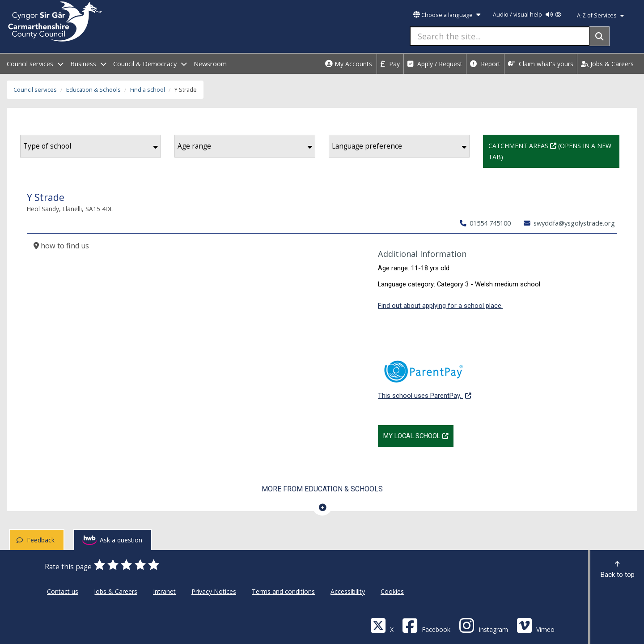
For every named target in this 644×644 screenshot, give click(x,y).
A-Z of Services (600, 15)
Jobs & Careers (607, 64)
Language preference (399, 146)
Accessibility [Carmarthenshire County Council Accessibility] (348, 591)
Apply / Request (435, 64)
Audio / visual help (527, 15)
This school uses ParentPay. (424, 375)
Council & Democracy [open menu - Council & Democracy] (150, 64)
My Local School (418, 435)
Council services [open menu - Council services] (35, 64)
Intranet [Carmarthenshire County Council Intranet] (164, 591)
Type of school (91, 146)
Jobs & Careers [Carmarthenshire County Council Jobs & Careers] (116, 591)
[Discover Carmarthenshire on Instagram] (483, 625)
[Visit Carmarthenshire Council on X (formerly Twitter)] (382, 625)
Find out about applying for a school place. (440, 306)
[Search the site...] (500, 36)
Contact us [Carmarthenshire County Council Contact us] (63, 591)
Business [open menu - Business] (88, 64)
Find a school (148, 90)
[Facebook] (426, 625)
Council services (35, 90)
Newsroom (210, 64)
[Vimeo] (536, 625)
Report (485, 64)
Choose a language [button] (447, 15)
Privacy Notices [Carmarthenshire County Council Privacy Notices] (214, 591)
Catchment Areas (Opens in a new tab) (554, 150)
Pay (390, 64)
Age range (245, 146)
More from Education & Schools (322, 489)
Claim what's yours (541, 64)
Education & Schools (93, 90)
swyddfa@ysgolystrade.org (569, 223)
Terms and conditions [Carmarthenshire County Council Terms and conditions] (283, 591)
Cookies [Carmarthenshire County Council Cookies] (392, 591)
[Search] (600, 36)
